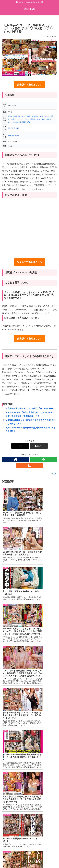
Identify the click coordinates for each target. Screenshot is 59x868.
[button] (39, 446)
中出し (14, 119)
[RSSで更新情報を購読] (29, 466)
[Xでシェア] (20, 446)
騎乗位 (33, 119)
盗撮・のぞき (45, 116)
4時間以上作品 (24, 122)
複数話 (49, 119)
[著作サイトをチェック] (16, 459)
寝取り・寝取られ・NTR (17, 116)
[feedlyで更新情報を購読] (43, 459)
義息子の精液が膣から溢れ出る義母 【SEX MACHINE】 (31, 409)
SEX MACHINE (13, 128)
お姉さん (35, 116)
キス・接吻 (41, 119)
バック (20, 119)
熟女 (29, 116)
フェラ (26, 119)
